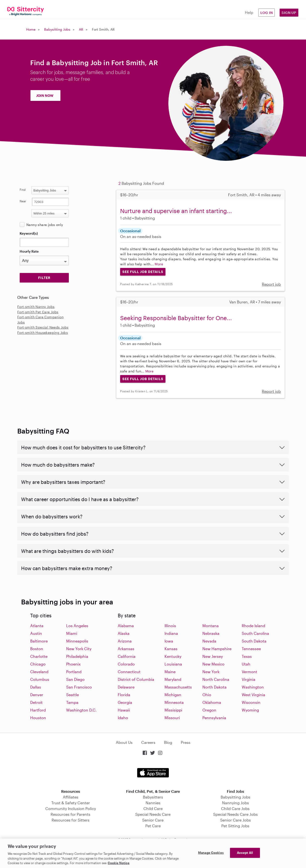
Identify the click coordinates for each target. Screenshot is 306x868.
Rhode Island (253, 626)
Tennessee (251, 649)
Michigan (173, 695)
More (159, 264)
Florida (124, 695)
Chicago (38, 664)
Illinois (170, 626)
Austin (36, 633)
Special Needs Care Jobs (235, 814)
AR (81, 29)
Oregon (209, 710)
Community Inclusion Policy (71, 808)
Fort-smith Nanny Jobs (36, 307)
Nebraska (211, 633)
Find (23, 190)
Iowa (169, 641)
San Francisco (79, 687)
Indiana (171, 633)
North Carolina (216, 679)
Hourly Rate (29, 251)
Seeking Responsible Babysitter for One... (176, 318)
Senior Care (153, 820)
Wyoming (250, 710)
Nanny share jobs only (45, 225)
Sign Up (289, 13)
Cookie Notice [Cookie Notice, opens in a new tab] (119, 863)
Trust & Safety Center (71, 803)
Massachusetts (178, 687)
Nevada (209, 641)
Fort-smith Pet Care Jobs (38, 312)
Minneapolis (77, 641)
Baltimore (39, 641)
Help (249, 12)
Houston (38, 718)
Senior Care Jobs (235, 820)
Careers (148, 742)
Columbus (40, 679)
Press (186, 742)
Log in (267, 13)
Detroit (36, 702)
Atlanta (37, 626)
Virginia (249, 679)
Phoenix (73, 664)
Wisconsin (251, 702)
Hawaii (124, 710)
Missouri (172, 718)
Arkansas (126, 649)
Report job (271, 284)
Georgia (125, 702)
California (127, 656)
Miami (72, 633)
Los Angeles (77, 626)
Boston (37, 649)
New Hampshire (217, 649)
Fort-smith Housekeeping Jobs (43, 333)
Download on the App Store (153, 773)
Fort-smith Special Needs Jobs (43, 327)
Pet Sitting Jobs (235, 826)
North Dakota (215, 687)
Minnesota (174, 702)
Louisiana (173, 664)
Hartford (38, 710)
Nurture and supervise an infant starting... (176, 211)
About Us (124, 742)
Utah (246, 664)
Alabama (126, 626)
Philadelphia (77, 656)
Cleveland (39, 672)
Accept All (245, 853)
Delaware (126, 687)
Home (31, 29)
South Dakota (254, 641)
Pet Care (153, 826)
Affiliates (71, 797)
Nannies (153, 803)
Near (23, 201)
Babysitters (153, 797)
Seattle (73, 695)
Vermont (250, 672)
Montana (211, 626)
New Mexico (213, 664)
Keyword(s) (29, 233)
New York (211, 672)
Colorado (126, 664)
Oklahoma (212, 702)
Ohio (207, 695)
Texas (247, 656)
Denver (37, 695)
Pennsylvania (214, 718)
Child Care (153, 808)
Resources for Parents (71, 814)
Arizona (125, 641)
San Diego (75, 679)
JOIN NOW (45, 95)
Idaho (123, 718)
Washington (253, 687)
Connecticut (129, 672)
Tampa (72, 702)
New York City (79, 649)
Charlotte (39, 656)
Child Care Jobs (235, 808)
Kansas (171, 649)
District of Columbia (136, 679)
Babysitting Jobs (57, 29)
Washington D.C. (81, 710)
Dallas (36, 687)
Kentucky (173, 656)
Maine (170, 672)
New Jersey (213, 656)
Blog (168, 742)
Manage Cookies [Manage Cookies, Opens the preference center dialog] (211, 853)
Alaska (124, 633)
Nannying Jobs (235, 803)
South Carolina (255, 633)
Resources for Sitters (71, 820)
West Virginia (253, 695)
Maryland (173, 679)
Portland (74, 672)
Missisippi (173, 710)
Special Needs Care (153, 814)
